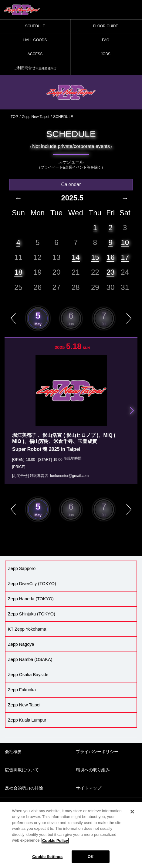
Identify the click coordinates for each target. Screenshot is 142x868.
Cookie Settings (47, 860)
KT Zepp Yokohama (27, 629)
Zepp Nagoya (21, 644)
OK (91, 860)
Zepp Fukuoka (22, 690)
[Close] (132, 815)
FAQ (106, 40)
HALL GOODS (35, 40)
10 (125, 242)
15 (95, 257)
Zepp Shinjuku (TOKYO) (32, 614)
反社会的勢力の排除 (24, 788)
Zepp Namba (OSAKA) (30, 659)
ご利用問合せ (35, 68)
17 (125, 257)
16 (111, 257)
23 (111, 272)
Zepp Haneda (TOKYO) (31, 599)
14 (76, 257)
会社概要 (13, 752)
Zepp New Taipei (36, 117)
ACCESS (35, 54)
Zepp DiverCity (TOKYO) (32, 584)
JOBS (105, 54)
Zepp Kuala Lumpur (27, 720)
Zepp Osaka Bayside (28, 675)
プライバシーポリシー (97, 752)
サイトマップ (89, 788)
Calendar (71, 184)
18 (18, 272)
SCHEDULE (35, 26)
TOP (14, 117)
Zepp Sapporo (22, 568)
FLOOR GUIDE (106, 26)
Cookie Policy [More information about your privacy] (55, 844)
